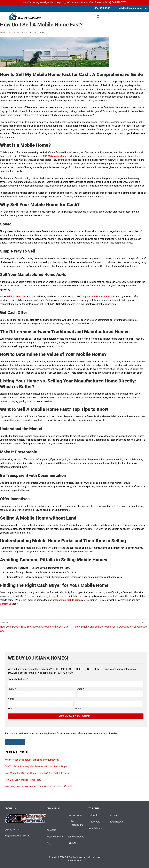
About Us (51, 830)
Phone (12, 689)
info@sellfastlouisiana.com (133, 8)
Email (80, 689)
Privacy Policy (74, 860)
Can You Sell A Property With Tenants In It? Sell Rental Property (37, 766)
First (10, 709)
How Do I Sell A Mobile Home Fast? (23, 780)
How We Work (75, 815)
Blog (49, 843)
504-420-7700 (119, 2)
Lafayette (93, 815)
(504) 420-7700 (13, 830)
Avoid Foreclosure (74, 823)
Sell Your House (76, 837)
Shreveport (94, 822)
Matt (3, 32)
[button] (98, 17)
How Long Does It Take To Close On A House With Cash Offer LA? (38, 787)
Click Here (15, 742)
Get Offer (74, 843)
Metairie (114, 815)
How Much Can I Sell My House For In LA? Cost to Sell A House (37, 773)
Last (78, 709)
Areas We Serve (55, 837)
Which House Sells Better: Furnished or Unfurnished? (32, 760)
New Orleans (95, 828)
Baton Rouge (116, 822)
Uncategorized (39, 32)
